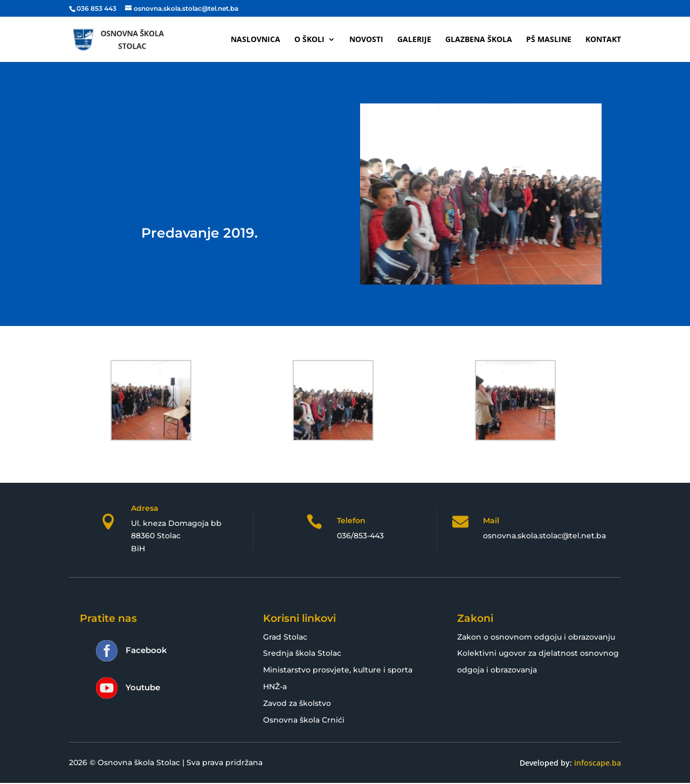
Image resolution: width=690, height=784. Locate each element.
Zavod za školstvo (297, 703)
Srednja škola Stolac (302, 653)
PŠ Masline (549, 40)
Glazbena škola (479, 40)
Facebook (146, 650)
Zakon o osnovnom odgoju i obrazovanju (536, 637)
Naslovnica (256, 40)
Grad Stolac (285, 637)
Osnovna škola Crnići (304, 720)
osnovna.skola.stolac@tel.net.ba (544, 536)
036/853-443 (360, 536)
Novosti (366, 40)
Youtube (143, 687)
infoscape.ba (598, 763)
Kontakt (603, 40)
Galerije (414, 40)
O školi (309, 40)
